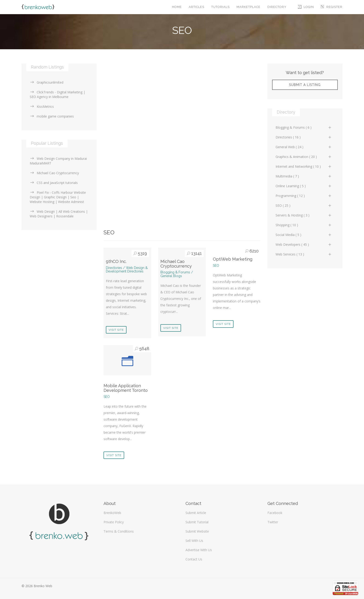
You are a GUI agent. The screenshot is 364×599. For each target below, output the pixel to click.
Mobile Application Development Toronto (126, 388)
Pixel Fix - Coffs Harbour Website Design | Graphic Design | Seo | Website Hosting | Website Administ (58, 197)
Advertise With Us (199, 550)
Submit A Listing (305, 85)
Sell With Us (194, 541)
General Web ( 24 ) (304, 147)
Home (177, 7)
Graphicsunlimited (47, 82)
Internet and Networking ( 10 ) (304, 166)
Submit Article (196, 513)
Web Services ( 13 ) (304, 254)
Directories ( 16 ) (304, 137)
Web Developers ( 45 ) (304, 244)
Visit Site (116, 330)
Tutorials (220, 7)
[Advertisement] (182, 96)
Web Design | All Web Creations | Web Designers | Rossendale (59, 214)
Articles (197, 7)
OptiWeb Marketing (233, 259)
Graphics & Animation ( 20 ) (304, 157)
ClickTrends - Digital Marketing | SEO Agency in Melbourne (57, 94)
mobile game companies (52, 116)
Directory (277, 7)
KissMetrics (42, 106)
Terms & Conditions (119, 531)
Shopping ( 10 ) (304, 225)
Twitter (273, 522)
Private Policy (114, 522)
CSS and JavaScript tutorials (54, 183)
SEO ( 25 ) (304, 205)
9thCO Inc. (116, 261)
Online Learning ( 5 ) (304, 186)
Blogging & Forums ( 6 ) (304, 127)
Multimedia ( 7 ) (304, 176)
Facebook (275, 513)
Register (332, 7)
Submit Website (197, 531)
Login (306, 7)
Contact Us (194, 559)
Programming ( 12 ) (304, 196)
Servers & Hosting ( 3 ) (304, 215)
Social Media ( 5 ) (304, 235)
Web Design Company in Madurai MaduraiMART (58, 161)
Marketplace (249, 7)
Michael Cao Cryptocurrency (176, 264)
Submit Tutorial (197, 522)
